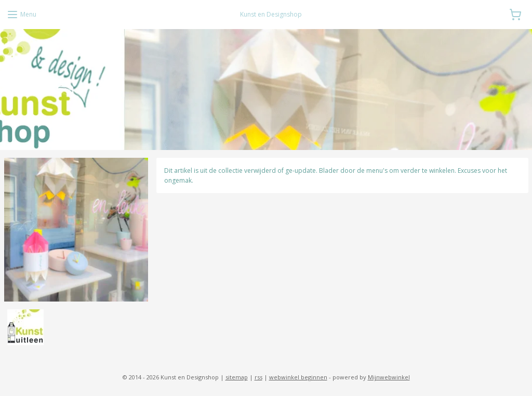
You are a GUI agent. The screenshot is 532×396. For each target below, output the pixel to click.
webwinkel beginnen (298, 377)
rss (258, 377)
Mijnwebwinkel (389, 377)
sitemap (237, 377)
